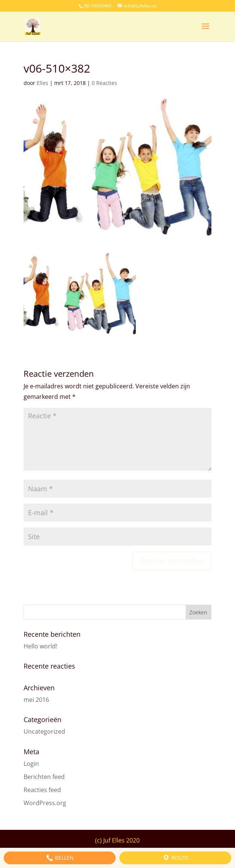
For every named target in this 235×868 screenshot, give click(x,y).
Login (31, 764)
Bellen (60, 858)
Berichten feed (44, 777)
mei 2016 (36, 700)
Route (176, 858)
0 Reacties (104, 83)
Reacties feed (42, 790)
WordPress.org (45, 803)
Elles (42, 83)
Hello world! (40, 646)
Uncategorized (44, 731)
